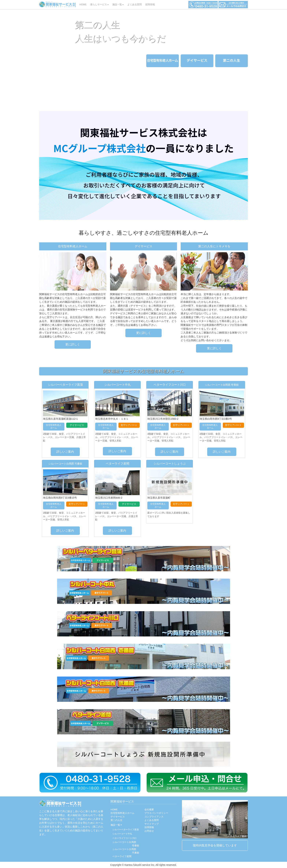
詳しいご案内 (65, 452)
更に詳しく (73, 344)
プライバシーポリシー (156, 813)
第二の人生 (117, 820)
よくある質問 (135, 4)
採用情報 (150, 4)
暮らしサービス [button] (99, 4)
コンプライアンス (154, 817)
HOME (84, 4)
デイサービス (118, 817)
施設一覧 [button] (118, 4)
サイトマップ (152, 824)
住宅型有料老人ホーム (122, 813)
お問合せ (149, 831)
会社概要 (149, 810)
